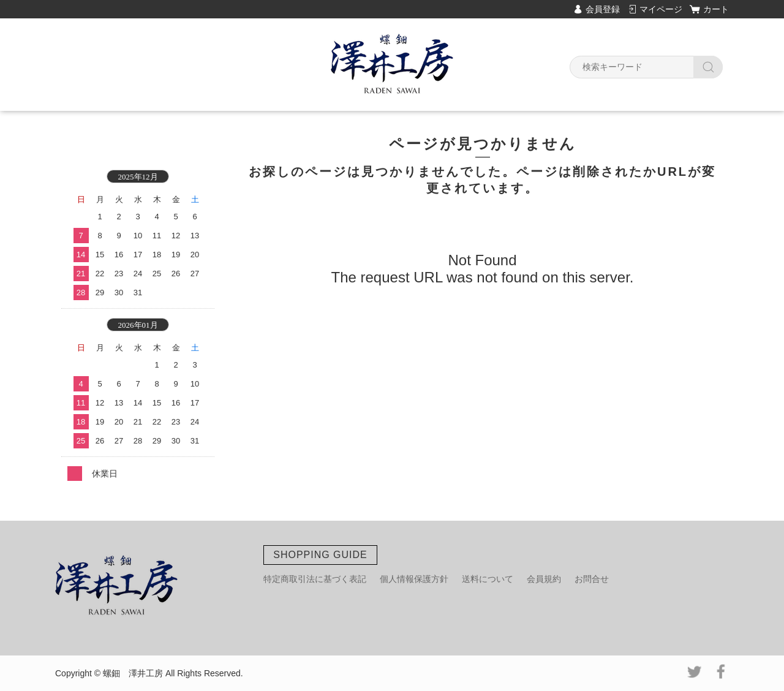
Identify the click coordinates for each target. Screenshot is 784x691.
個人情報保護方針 (414, 579)
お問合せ (592, 579)
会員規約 (544, 579)
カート (716, 9)
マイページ (661, 9)
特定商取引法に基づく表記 (315, 579)
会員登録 (603, 9)
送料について (488, 579)
